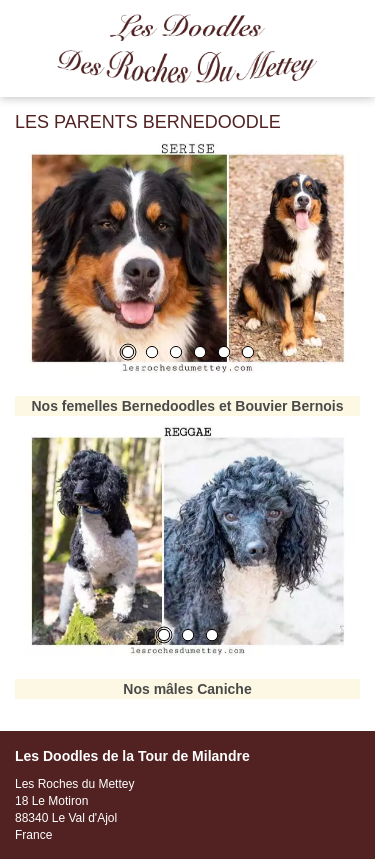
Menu (350, 28)
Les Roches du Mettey (187, 48)
